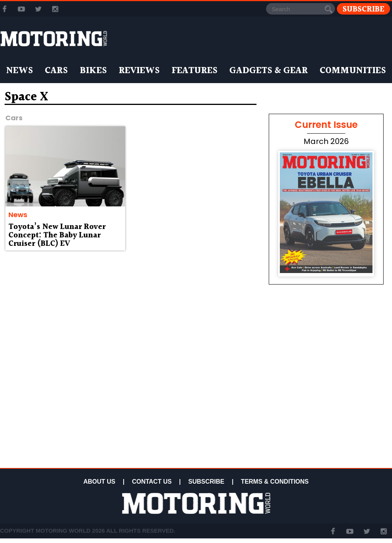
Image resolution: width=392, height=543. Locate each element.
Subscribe (363, 9)
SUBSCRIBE (206, 482)
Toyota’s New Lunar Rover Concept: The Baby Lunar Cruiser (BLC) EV (57, 236)
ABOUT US (100, 482)
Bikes (93, 71)
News (20, 71)
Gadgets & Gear (269, 71)
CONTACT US (152, 482)
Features (194, 71)
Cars (56, 71)
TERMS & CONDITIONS (275, 482)
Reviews (139, 71)
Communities (353, 71)
